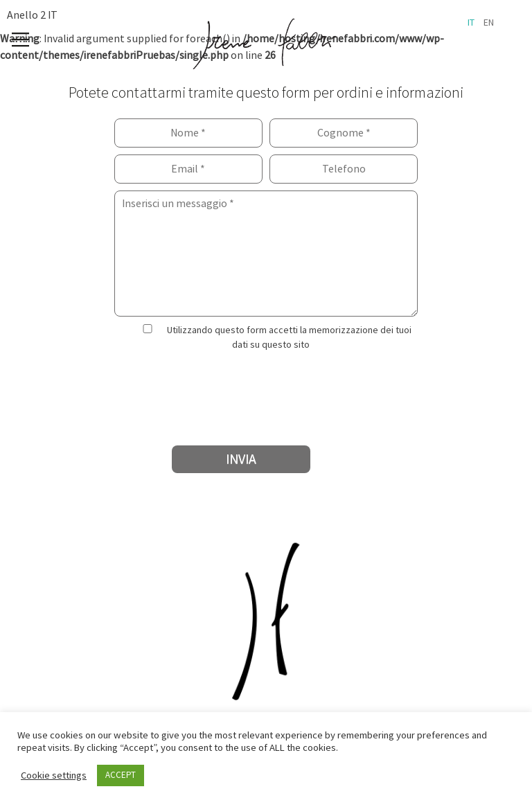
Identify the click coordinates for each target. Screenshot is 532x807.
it (471, 23)
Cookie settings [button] (54, 776)
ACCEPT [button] (121, 775)
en (489, 23)
